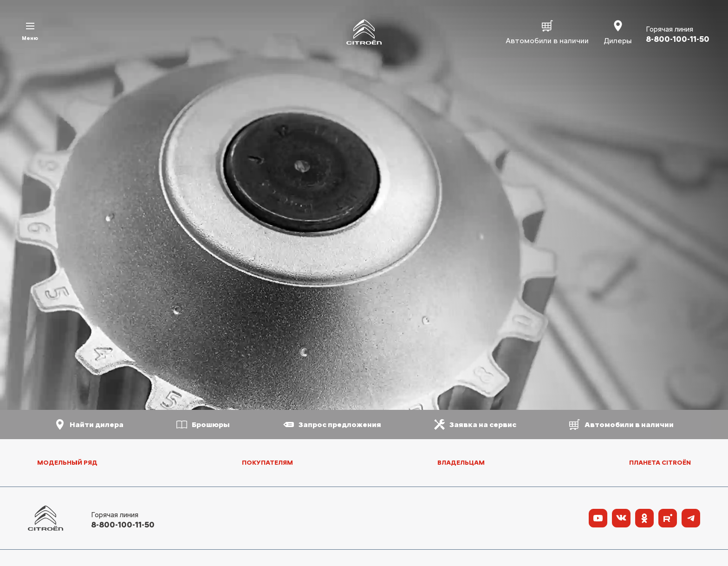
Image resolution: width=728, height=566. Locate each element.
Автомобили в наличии (547, 32)
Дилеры (618, 32)
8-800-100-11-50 (123, 525)
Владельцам (461, 463)
